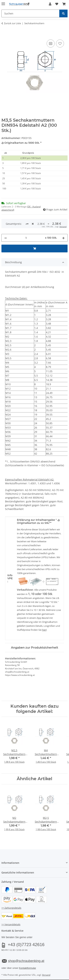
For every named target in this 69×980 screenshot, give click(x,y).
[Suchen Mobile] (30, 13)
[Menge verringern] (6, 238)
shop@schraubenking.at (26, 961)
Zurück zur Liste (12, 23)
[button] (50, 4)
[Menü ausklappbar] (3, 2)
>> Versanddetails (11, 924)
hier (44, 630)
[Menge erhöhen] (63, 238)
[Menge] (26, 238)
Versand (63, 227)
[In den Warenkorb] (4, 35)
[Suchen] (63, 13)
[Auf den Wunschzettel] (60, 44)
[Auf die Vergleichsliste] (51, 44)
